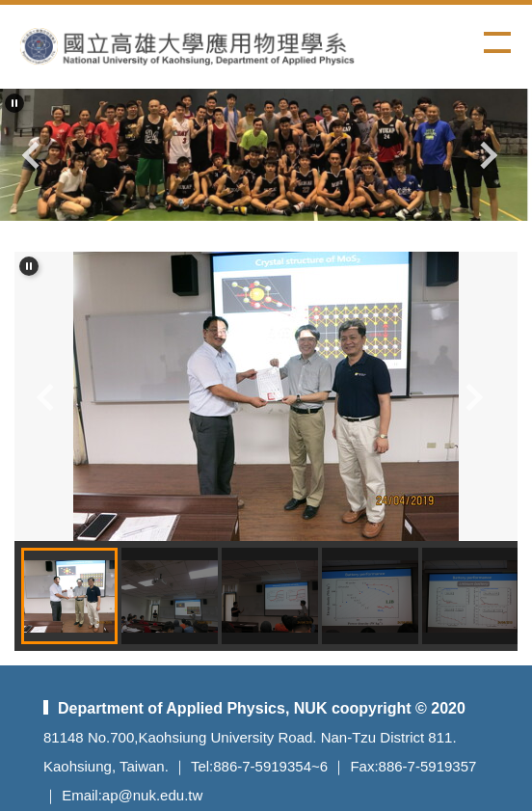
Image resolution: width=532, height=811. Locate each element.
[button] (14, 103)
